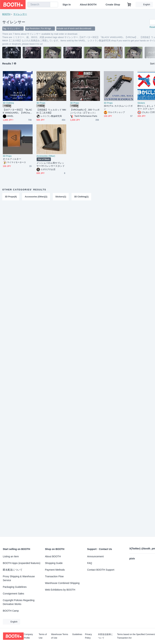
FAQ (90, 563)
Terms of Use (43, 636)
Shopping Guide (54, 563)
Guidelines (77, 634)
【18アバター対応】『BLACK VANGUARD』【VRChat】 (17, 111)
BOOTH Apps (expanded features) (22, 563)
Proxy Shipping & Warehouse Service (19, 578)
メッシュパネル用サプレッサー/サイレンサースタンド (51, 165)
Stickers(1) (61, 197)
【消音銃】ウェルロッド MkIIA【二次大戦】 (51, 111)
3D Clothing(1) (81, 197)
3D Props (41, 103)
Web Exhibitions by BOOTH (60, 590)
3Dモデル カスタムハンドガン (118, 108)
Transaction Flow (54, 576)
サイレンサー (20, 14)
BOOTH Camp (11, 611)
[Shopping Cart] (129, 5)
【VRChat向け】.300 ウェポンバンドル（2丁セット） (85, 111)
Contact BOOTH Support (101, 570)
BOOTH (6, 14)
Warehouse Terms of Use (60, 636)
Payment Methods (55, 570)
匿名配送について (13, 570)
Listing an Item (11, 556)
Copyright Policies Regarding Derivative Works (19, 602)
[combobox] (39, 5)
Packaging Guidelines (15, 587)
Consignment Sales (13, 594)
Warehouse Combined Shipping (62, 583)
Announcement (95, 556)
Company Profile (28, 636)
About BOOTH (88, 5)
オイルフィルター (12, 159)
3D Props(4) (11, 197)
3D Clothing (8, 103)
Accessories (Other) (46, 156)
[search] (47, 5)
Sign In (67, 5)
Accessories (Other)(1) (36, 197)
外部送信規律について (105, 636)
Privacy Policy (88, 636)
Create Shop (113, 5)
